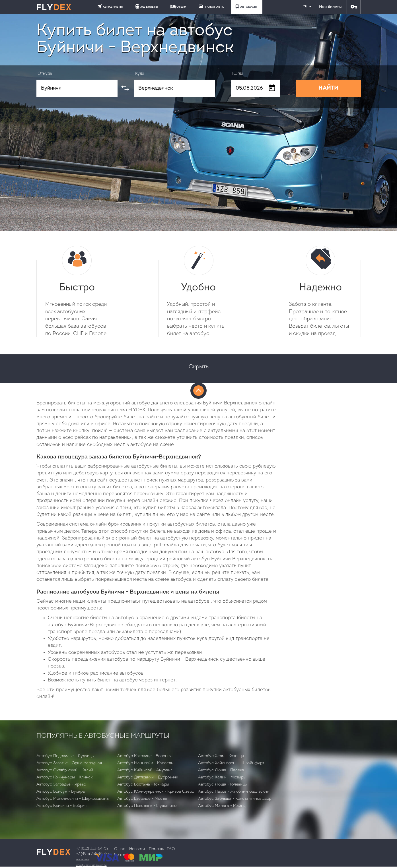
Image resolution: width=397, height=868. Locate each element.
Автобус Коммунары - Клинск (64, 777)
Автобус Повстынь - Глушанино (147, 806)
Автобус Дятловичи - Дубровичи (148, 777)
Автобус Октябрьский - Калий (65, 770)
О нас (120, 849)
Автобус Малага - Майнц (222, 806)
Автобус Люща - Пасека (221, 770)
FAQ (171, 849)
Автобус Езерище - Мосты (142, 799)
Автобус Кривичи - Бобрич (61, 806)
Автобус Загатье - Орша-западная (69, 763)
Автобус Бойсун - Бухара (61, 792)
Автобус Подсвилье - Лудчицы (65, 756)
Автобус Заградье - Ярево (61, 785)
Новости (137, 849)
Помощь (156, 849)
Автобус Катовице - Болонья (144, 756)
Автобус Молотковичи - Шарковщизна (73, 799)
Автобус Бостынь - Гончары (143, 785)
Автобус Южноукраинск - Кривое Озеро (156, 792)
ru (305, 6)
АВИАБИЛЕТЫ (110, 6)
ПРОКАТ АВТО (211, 6)
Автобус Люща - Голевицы (223, 785)
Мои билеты (330, 7)
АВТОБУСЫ (246, 6)
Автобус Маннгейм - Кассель (145, 763)
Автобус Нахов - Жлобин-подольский (234, 792)
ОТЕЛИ (178, 7)
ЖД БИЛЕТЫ (147, 6)
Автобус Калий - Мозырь (222, 777)
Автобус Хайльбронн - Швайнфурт (231, 763)
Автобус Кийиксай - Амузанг (145, 770)
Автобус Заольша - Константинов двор (235, 799)
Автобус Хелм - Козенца (221, 756)
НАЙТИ (328, 88)
